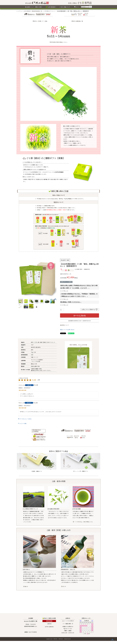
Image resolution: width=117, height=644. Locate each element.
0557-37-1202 (69, 611)
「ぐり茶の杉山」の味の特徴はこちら (83, 522)
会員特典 (49, 606)
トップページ (19, 11)
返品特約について (64, 325)
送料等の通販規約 (49, 609)
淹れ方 (26, 586)
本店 (30, 615)
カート (77, 7)
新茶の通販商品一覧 (78, 21)
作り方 (64, 586)
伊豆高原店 (34, 615)
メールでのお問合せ (69, 603)
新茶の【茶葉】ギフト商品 (41, 21)
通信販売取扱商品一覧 (37, 11)
